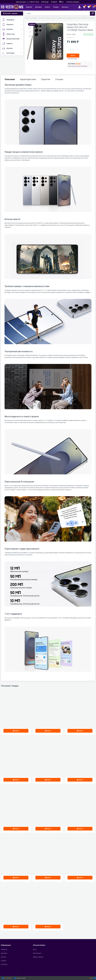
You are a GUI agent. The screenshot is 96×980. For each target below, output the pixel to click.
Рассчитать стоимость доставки (78, 66)
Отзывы (59, 79)
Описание (10, 79)
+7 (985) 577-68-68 (34, 2)
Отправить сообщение (73, 2)
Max (61, 2)
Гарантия (46, 79)
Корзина (92, 978)
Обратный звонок (21, 2)
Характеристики (28, 79)
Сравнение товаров (21, 978)
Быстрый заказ (72, 59)
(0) (70, 37)
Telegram (55, 2)
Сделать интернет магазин (8, 973)
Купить (73, 56)
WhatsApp (45, 2)
